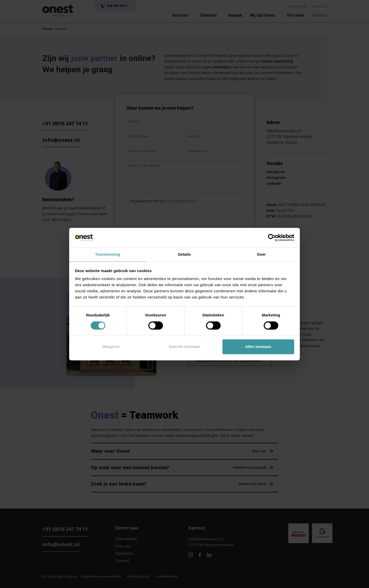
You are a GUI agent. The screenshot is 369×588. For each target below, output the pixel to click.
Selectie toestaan (185, 347)
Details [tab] (184, 254)
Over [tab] (262, 254)
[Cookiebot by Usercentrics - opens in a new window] (272, 237)
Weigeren (111, 347)
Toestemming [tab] (108, 254)
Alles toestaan (258, 347)
